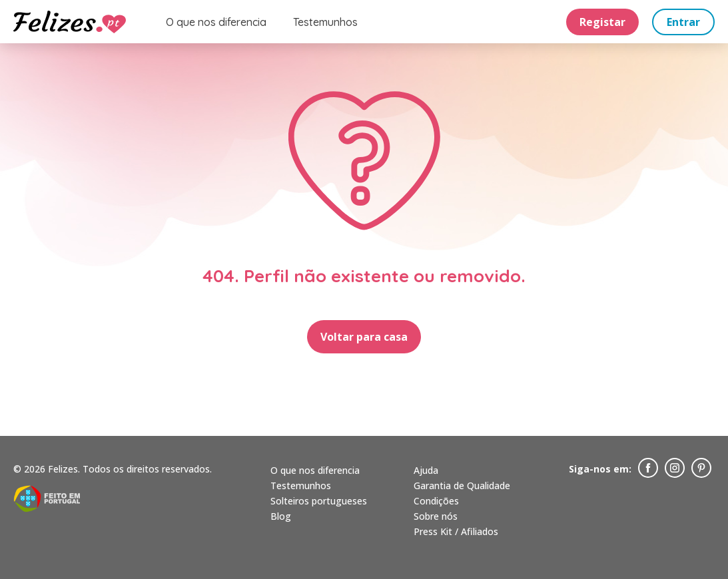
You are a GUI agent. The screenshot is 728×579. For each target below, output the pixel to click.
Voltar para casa (364, 337)
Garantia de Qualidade (462, 485)
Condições (436, 501)
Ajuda (426, 470)
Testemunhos (325, 22)
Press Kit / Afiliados (456, 531)
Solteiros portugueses (319, 501)
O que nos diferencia (216, 22)
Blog (281, 516)
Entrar (683, 22)
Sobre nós (436, 516)
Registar (602, 22)
